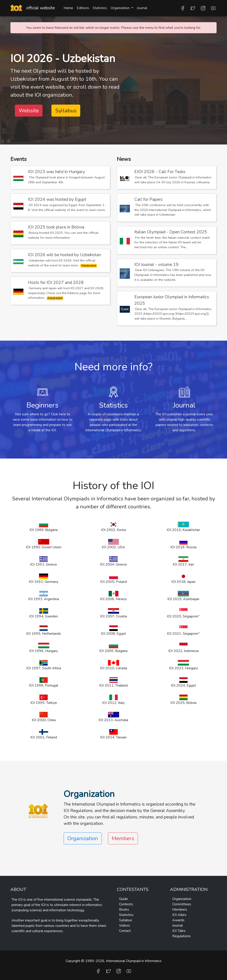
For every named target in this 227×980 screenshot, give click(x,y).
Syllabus (66, 111)
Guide (123, 899)
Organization (182, 899)
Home (68, 8)
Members (123, 838)
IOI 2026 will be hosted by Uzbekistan (64, 255)
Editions (83, 8)
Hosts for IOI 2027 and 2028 (56, 283)
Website (29, 111)
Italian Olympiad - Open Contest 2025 (171, 232)
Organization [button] (121, 8)
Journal (142, 8)
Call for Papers (148, 199)
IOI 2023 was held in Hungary (56, 172)
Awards (178, 920)
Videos (124, 925)
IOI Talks (179, 931)
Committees (182, 904)
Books (124, 910)
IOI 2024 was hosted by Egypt (57, 199)
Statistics (100, 8)
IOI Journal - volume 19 (156, 265)
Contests (126, 904)
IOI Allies (179, 915)
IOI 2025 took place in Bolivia (56, 227)
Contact (125, 931)
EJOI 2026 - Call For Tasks (160, 172)
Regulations (181, 936)
